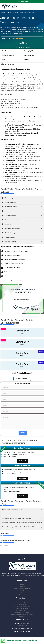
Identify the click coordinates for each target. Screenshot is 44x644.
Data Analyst (22, 604)
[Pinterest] (29, 631)
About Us (22, 587)
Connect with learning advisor (22, 589)
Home (3, 12)
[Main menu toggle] (40, 6)
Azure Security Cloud (22, 608)
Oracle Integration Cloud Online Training (22, 614)
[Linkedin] (26, 631)
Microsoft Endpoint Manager (22, 606)
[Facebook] (15, 631)
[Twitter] (18, 631)
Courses (10, 12)
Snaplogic (22, 616)
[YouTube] (21, 631)
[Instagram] (23, 631)
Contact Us (22, 595)
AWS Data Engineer (22, 602)
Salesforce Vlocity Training (22, 612)
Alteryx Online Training (22, 610)
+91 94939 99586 (23, 2)
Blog (22, 593)
